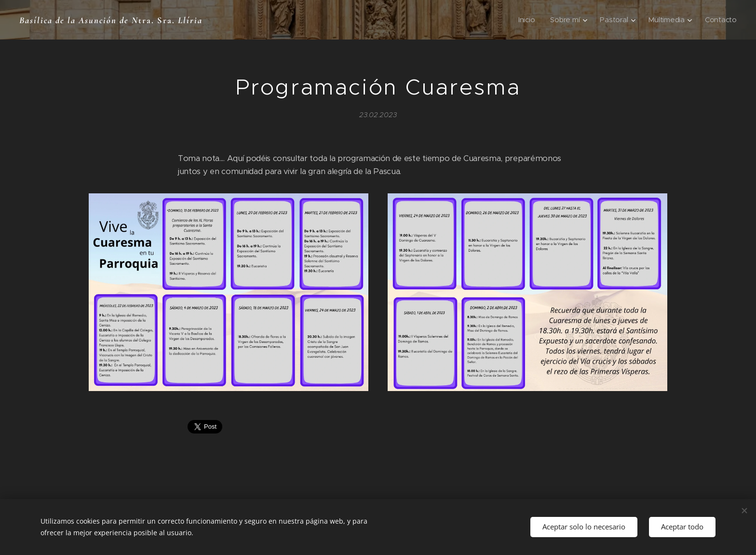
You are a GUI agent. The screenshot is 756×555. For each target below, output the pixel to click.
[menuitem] (525, 20)
